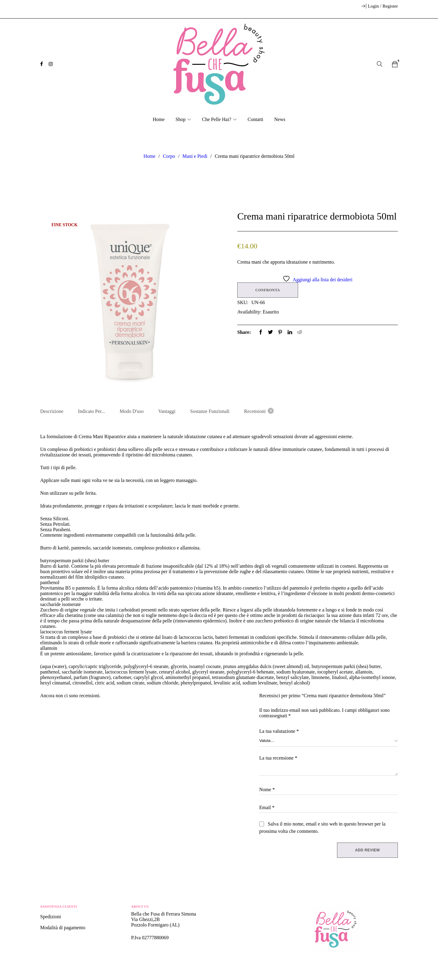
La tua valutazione (279, 732)
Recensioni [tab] (259, 411)
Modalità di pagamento (63, 928)
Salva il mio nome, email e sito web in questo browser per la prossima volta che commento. (322, 828)
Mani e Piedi (195, 156)
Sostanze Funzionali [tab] (210, 411)
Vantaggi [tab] (167, 411)
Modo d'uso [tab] (132, 411)
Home (149, 156)
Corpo (169, 156)
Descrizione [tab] (52, 411)
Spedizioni (51, 918)
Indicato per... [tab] (91, 411)
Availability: (249, 312)
